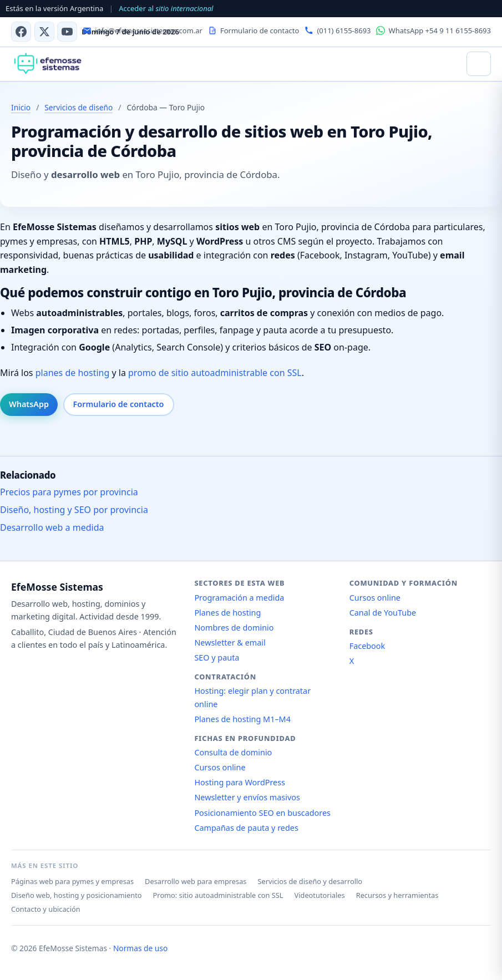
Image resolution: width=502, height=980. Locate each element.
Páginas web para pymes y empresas (72, 881)
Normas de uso (140, 948)
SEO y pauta (217, 657)
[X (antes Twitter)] (44, 32)
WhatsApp (29, 404)
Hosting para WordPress (240, 782)
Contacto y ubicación (46, 909)
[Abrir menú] (479, 64)
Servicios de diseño (78, 107)
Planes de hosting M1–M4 (242, 719)
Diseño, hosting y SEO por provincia (74, 510)
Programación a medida (239, 598)
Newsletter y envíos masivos (247, 797)
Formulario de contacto (119, 404)
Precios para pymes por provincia (69, 492)
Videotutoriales (320, 895)
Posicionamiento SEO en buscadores (262, 813)
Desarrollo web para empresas (196, 881)
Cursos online (220, 767)
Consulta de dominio (233, 752)
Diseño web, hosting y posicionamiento (77, 895)
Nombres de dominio (234, 628)
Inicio (21, 107)
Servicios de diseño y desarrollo (310, 881)
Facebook (367, 646)
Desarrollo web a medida (52, 527)
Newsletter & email (230, 643)
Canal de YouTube (383, 613)
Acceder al (166, 8)
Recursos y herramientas (397, 895)
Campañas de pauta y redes (246, 828)
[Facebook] (21, 32)
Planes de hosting (227, 613)
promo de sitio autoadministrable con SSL (215, 373)
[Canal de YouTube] (67, 32)
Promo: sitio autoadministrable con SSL (218, 895)
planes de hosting (73, 373)
